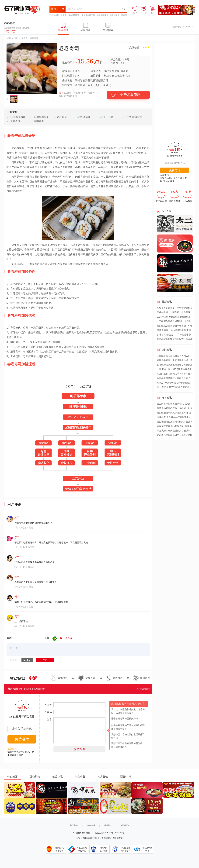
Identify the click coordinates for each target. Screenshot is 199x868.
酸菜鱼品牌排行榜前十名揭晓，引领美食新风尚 (175, 326)
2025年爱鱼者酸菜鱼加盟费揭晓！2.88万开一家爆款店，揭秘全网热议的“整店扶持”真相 (175, 317)
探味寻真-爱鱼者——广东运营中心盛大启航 (174, 335)
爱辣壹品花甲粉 (88, 15)
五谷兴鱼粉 (54, 15)
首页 (9, 38)
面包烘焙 (35, 777)
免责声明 (91, 825)
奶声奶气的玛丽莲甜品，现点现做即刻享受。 (175, 436)
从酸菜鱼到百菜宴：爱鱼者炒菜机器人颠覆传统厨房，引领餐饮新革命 (175, 308)
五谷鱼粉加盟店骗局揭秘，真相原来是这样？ (175, 365)
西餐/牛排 (126, 777)
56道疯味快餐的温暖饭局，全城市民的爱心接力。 (174, 431)
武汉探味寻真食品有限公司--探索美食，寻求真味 (174, 427)
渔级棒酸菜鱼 (102, 15)
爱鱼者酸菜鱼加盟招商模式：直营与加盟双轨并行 (175, 340)
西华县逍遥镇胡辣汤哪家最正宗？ (174, 378)
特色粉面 (12, 777)
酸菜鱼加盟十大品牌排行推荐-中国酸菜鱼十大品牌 (174, 331)
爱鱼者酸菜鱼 (74, 15)
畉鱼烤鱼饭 (115, 15)
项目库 (24, 38)
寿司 (16, 38)
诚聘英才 (108, 825)
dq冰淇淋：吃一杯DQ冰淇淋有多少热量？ (174, 370)
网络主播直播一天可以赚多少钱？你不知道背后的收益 (175, 361)
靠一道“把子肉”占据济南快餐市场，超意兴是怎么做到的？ (174, 388)
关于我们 (74, 825)
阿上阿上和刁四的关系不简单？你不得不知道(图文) (175, 374)
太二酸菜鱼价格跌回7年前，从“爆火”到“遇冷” (173, 322)
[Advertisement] (175, 91)
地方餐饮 (103, 777)
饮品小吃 (58, 777)
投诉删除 (125, 825)
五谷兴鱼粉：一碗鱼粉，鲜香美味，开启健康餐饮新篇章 (175, 313)
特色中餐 (80, 777)
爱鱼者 (64, 15)
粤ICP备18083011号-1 (116, 833)
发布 (45, 660)
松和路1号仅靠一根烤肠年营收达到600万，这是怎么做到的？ (174, 383)
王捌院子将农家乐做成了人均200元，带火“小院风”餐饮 (173, 356)
